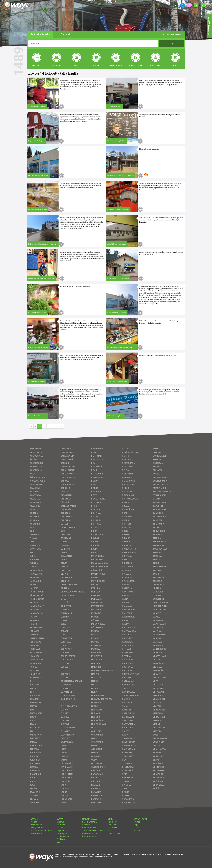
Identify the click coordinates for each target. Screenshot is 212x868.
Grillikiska (61, 839)
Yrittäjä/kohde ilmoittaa (93, 831)
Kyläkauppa (62, 833)
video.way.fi (113, 828)
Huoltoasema (63, 836)
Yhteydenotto (37, 828)
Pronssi (137, 822)
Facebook (112, 822)
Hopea (137, 825)
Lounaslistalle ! (115, 833)
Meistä (34, 822)
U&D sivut (49, 10)
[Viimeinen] (62, 426)
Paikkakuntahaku (90, 822)
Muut (59, 842)
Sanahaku (87, 825)
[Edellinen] (35, 426)
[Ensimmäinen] (31, 426)
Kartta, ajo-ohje (89, 836)
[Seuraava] (57, 426)
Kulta (136, 828)
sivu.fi (111, 831)
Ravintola (61, 825)
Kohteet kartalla (89, 828)
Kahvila (60, 828)
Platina (137, 831)
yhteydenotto (209, 26)
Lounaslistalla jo (90, 833)
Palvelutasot (36, 833)
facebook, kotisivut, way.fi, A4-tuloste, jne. (49, 28)
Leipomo (61, 831)
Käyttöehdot (36, 825)
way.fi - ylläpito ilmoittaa (42, 831)
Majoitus (60, 822)
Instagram (113, 825)
